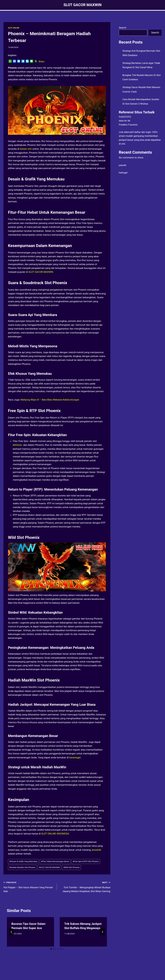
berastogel (75, 757)
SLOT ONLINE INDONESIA (55, 834)
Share (41, 62)
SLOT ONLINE (14, 28)
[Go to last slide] (11, 932)
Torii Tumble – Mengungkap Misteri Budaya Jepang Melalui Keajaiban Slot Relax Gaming (85, 887)
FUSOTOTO (125, 117)
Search (123, 28)
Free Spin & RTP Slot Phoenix (86, 861)
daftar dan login (143, 132)
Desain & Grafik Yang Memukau (23, 861)
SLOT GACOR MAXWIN (49, 867)
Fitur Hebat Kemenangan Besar (55, 861)
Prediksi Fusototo (128, 125)
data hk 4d (124, 121)
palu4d (122, 165)
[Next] (102, 932)
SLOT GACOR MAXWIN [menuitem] (41, 272)
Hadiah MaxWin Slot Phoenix (22, 867)
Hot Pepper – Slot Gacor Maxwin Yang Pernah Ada (29, 887)
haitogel (123, 173)
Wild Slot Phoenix (71, 867)
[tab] (51, 949)
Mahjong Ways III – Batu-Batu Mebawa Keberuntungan (50, 400)
